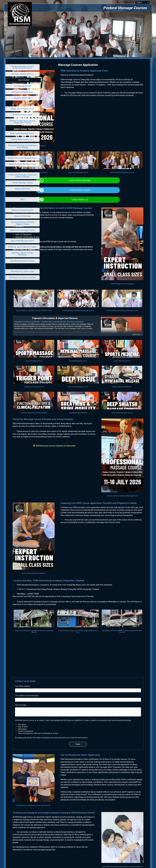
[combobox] (143, 2)
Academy (87, 836)
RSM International (75, 836)
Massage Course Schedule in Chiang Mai (82, 417)
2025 (62, 417)
